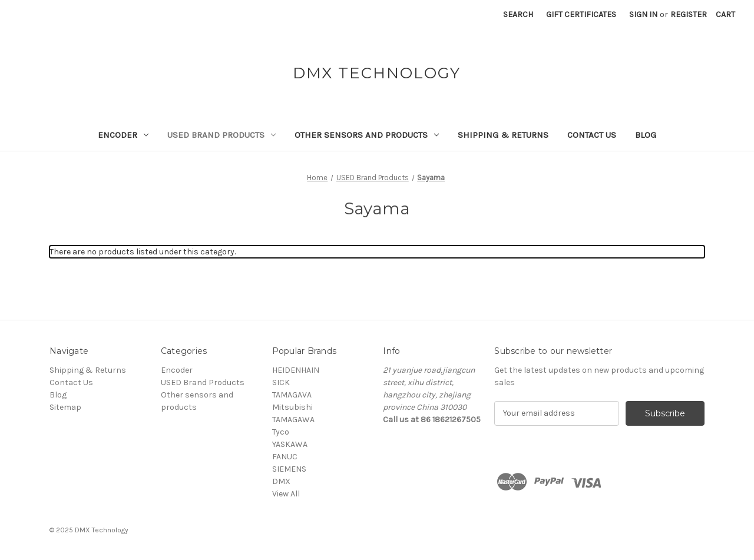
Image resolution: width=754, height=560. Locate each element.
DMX (281, 481)
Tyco (281, 432)
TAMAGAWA (293, 420)
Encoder (123, 135)
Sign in (643, 14)
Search (518, 14)
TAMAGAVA (292, 395)
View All (286, 494)
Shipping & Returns (503, 135)
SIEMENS (289, 469)
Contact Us (592, 135)
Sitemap (65, 407)
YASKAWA (290, 444)
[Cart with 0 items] (725, 14)
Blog (646, 135)
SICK (281, 382)
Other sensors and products (367, 135)
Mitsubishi (292, 407)
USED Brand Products (221, 135)
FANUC (285, 457)
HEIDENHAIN (296, 370)
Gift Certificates (581, 14)
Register (689, 14)
